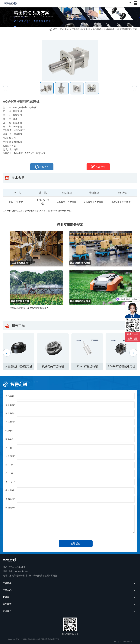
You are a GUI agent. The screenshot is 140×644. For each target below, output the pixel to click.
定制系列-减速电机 (81, 29)
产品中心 (65, 29)
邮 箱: (10, 465)
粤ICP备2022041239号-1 (123, 642)
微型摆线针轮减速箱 (127, 29)
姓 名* (10, 473)
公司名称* (10, 456)
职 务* (10, 482)
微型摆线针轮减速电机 (104, 29)
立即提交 (76, 544)
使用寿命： (10, 431)
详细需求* (10, 508)
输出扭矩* (10, 413)
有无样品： (10, 439)
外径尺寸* (10, 422)
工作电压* (10, 396)
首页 (55, 29)
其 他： (10, 448)
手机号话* (10, 490)
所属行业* (10, 499)
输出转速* (10, 405)
